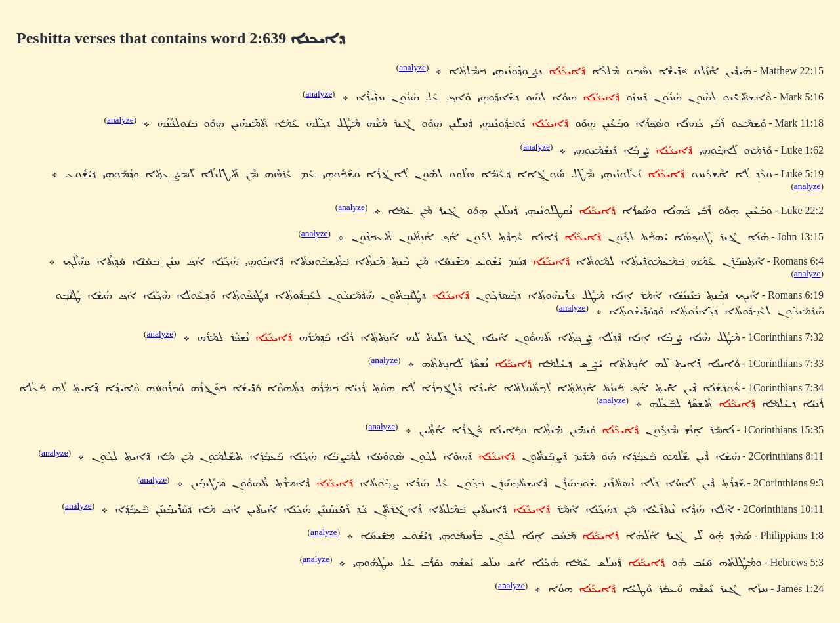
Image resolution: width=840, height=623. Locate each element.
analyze (412, 67)
